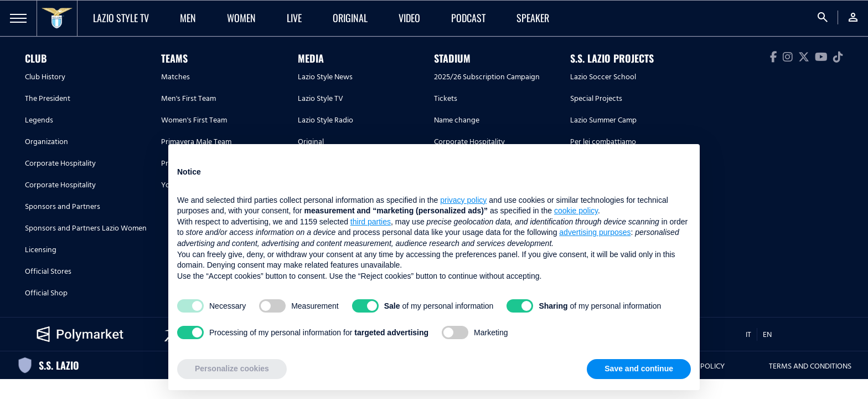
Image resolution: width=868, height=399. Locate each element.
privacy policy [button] (463, 200)
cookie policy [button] (576, 211)
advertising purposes (595, 232)
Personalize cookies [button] (232, 369)
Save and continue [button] (639, 369)
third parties (371, 222)
